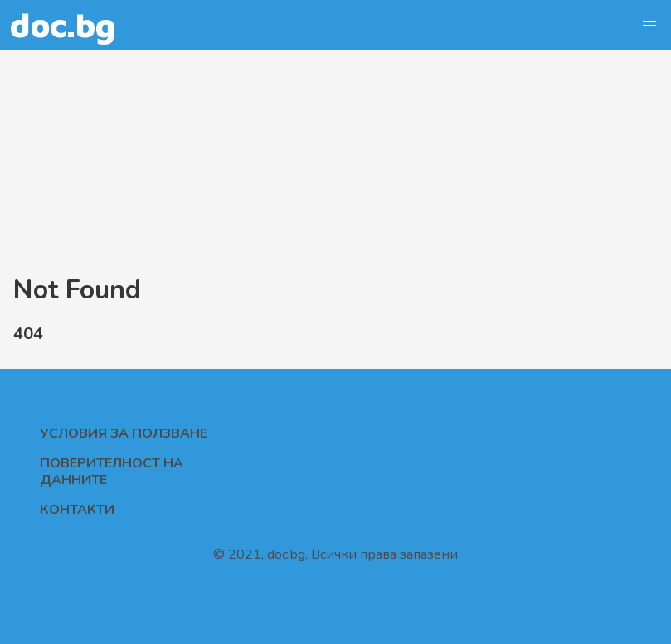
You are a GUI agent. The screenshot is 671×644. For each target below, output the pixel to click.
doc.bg (63, 24)
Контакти (77, 510)
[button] (649, 22)
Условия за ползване (124, 433)
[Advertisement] (335, 159)
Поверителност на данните (112, 472)
